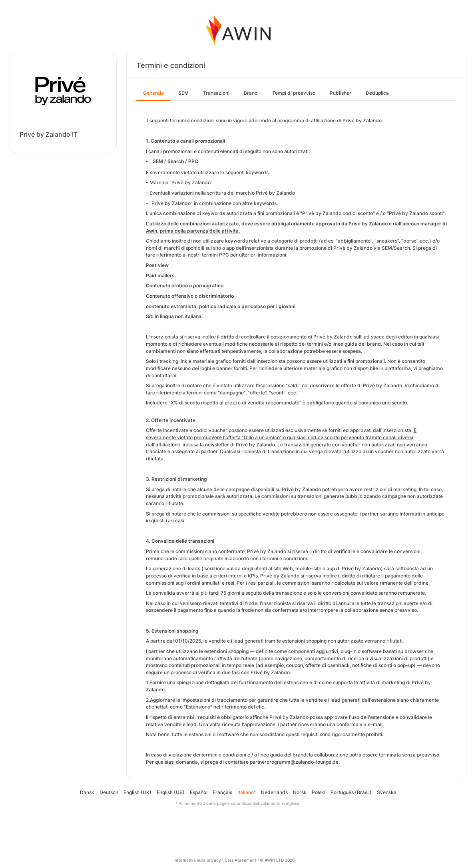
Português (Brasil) (351, 792)
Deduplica (377, 93)
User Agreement (240, 860)
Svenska (387, 792)
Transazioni (216, 93)
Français (222, 792)
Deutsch (109, 792)
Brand (251, 93)
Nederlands (274, 792)
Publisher (341, 93)
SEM (183, 93)
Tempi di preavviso (294, 93)
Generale (153, 93)
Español (199, 792)
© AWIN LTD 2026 (277, 860)
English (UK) (137, 792)
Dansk (87, 792)
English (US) (171, 792)
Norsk (300, 792)
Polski (319, 792)
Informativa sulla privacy (197, 860)
